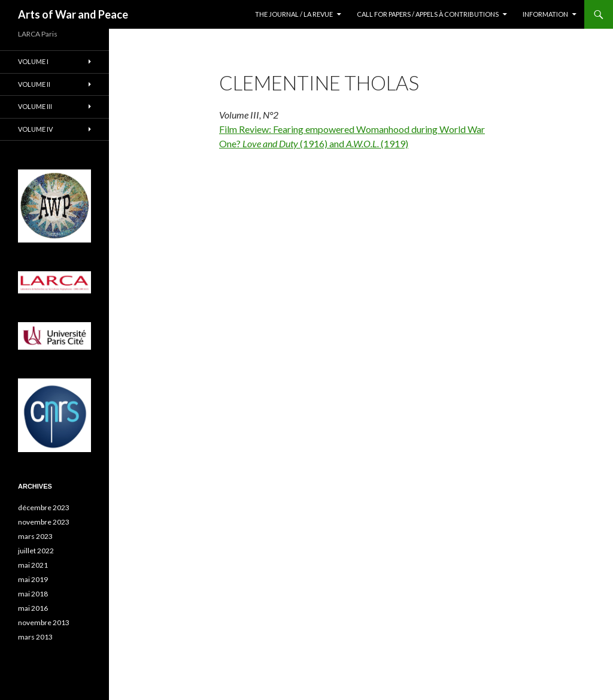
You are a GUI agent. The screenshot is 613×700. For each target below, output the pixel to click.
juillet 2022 (36, 551)
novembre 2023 (44, 522)
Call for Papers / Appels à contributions (428, 14)
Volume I (33, 61)
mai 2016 (33, 608)
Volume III (35, 106)
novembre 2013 (44, 622)
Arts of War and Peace (73, 14)
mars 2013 (35, 637)
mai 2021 (33, 565)
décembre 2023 (44, 507)
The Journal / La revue (294, 14)
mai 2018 (33, 594)
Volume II (34, 84)
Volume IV (35, 129)
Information (545, 14)
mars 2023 (35, 536)
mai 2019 (33, 579)
